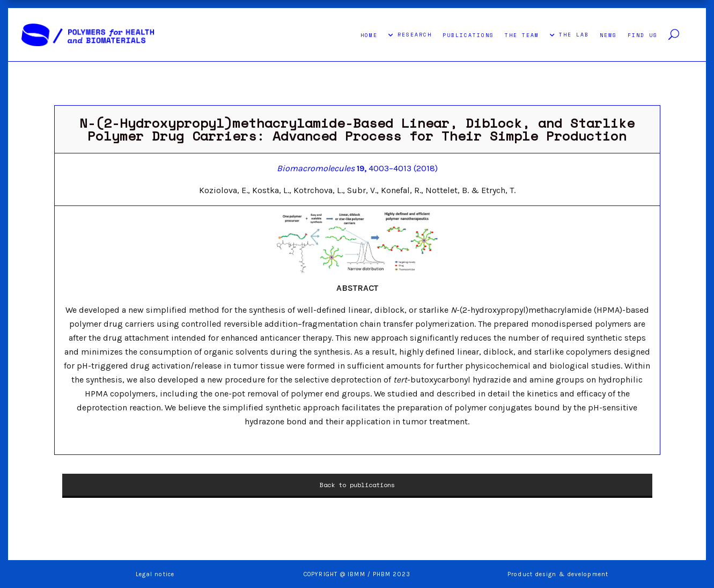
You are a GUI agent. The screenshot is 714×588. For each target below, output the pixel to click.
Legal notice (155, 574)
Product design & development (559, 574)
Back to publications (357, 485)
